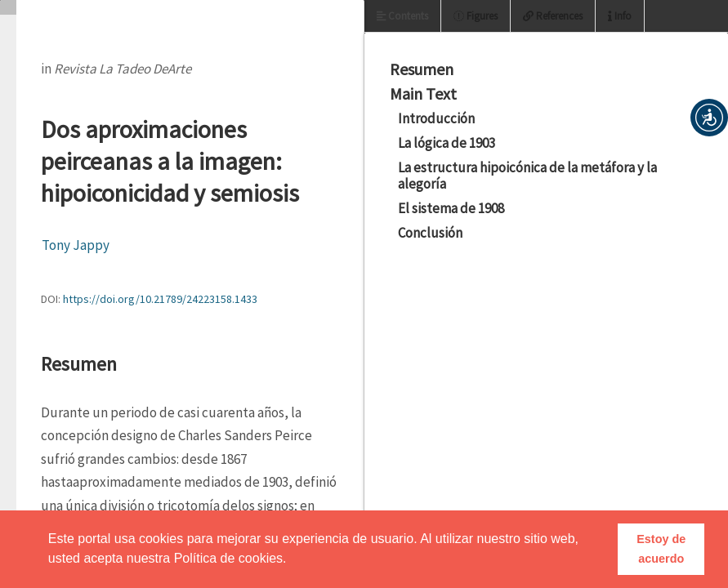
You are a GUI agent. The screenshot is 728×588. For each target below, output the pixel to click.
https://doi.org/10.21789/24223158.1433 (160, 299)
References (553, 16)
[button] (709, 118)
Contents (402, 16)
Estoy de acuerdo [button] (661, 549)
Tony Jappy (76, 245)
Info (620, 16)
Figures (476, 16)
